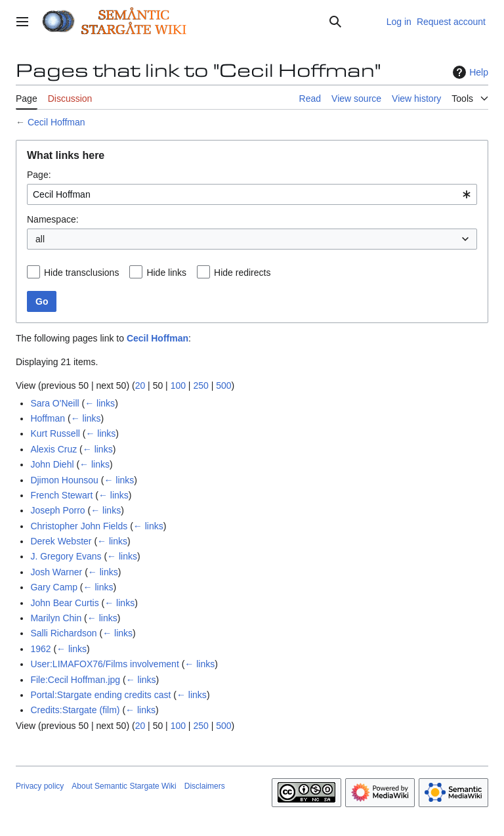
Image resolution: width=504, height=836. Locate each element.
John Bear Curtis (64, 603)
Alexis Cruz (53, 449)
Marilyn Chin (56, 618)
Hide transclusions (81, 273)
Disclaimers (205, 786)
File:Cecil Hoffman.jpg (75, 680)
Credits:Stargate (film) (75, 710)
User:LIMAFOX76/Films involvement (104, 664)
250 (200, 385)
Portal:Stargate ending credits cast (100, 695)
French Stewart (61, 495)
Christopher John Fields (79, 526)
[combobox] (252, 194)
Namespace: (53, 219)
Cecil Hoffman (56, 122)
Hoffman (48, 418)
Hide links (166, 273)
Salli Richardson (63, 633)
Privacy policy (40, 786)
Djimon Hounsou (64, 480)
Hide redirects (242, 273)
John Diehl (52, 464)
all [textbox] (40, 239)
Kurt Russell (55, 433)
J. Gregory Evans (66, 556)
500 (223, 385)
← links (100, 403)
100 (178, 385)
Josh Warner (56, 572)
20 (140, 385)
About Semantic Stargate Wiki (124, 786)
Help (469, 72)
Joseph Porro (57, 510)
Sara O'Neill (54, 403)
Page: (39, 175)
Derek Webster (61, 541)
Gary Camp (54, 587)
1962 (40, 649)
